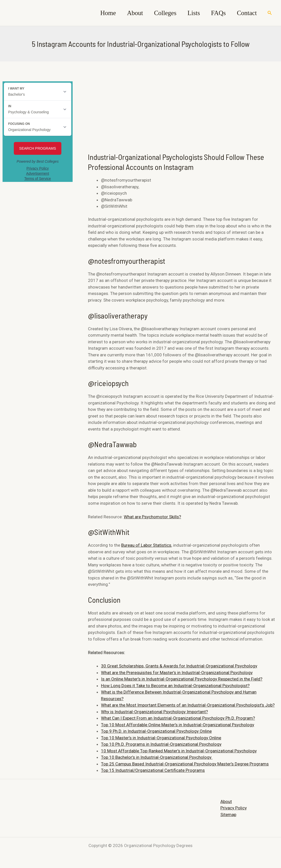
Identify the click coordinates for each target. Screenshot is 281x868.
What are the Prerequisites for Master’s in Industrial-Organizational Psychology (177, 673)
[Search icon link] (270, 13)
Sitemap (228, 815)
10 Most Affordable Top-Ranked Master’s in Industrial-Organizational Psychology (179, 751)
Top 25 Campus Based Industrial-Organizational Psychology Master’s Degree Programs (185, 764)
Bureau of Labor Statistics (146, 545)
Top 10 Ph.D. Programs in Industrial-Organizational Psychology (161, 744)
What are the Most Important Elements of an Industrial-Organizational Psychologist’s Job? (188, 705)
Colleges (159, 13)
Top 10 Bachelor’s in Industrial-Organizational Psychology (157, 757)
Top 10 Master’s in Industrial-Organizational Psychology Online (161, 738)
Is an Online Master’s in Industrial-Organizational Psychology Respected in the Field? (182, 679)
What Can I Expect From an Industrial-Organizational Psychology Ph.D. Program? (178, 718)
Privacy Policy (234, 808)
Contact (246, 13)
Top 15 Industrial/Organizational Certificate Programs (153, 770)
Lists (190, 13)
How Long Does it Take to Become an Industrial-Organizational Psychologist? (175, 686)
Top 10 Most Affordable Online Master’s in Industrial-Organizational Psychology (178, 725)
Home (99, 13)
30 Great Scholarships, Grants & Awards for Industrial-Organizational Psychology (179, 666)
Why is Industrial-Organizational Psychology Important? (154, 712)
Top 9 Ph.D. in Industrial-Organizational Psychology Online (156, 731)
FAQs (216, 13)
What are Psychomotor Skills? (152, 517)
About (127, 13)
